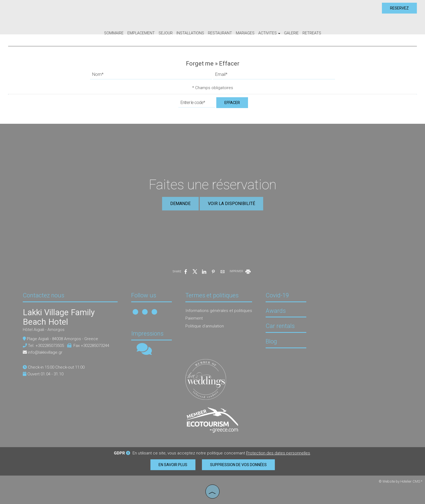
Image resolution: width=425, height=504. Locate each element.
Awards (276, 311)
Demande (180, 204)
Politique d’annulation (205, 326)
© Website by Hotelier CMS (400, 481)
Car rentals (280, 326)
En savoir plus (173, 465)
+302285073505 (50, 346)
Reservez (399, 8)
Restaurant (220, 33)
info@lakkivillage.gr (45, 352)
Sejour (166, 33)
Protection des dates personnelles (278, 453)
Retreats (312, 33)
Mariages (245, 33)
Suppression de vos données (238, 465)
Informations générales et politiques (219, 311)
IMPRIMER (241, 271)
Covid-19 (277, 295)
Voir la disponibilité (231, 204)
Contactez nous (44, 295)
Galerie (291, 33)
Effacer (232, 103)
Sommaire (114, 33)
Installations (190, 33)
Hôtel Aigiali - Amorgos (44, 330)
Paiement (194, 318)
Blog (271, 342)
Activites (269, 33)
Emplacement (141, 33)
